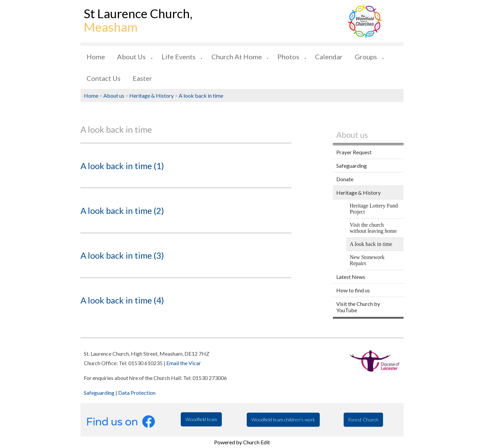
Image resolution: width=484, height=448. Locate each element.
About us (131, 57)
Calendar (329, 57)
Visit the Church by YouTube (358, 307)
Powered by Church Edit (242, 442)
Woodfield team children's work (283, 420)
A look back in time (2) (122, 211)
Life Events (179, 57)
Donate (345, 179)
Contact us (103, 78)
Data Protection (137, 393)
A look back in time (201, 95)
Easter (142, 78)
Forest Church (363, 420)
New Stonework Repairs (367, 260)
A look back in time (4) (122, 300)
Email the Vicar (184, 363)
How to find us (353, 290)
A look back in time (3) (122, 255)
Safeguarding (352, 166)
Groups (366, 57)
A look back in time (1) (122, 166)
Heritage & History (151, 95)
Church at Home (237, 57)
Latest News (351, 277)
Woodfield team (201, 419)
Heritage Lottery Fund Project (374, 209)
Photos (288, 57)
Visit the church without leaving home (373, 228)
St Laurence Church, (138, 20)
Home (96, 57)
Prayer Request (354, 152)
